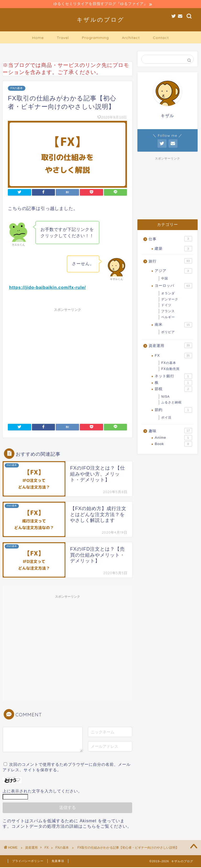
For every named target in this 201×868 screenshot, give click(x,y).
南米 (173, 325)
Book (173, 445)
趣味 (170, 431)
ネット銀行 (173, 377)
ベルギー (168, 318)
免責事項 (58, 862)
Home (38, 38)
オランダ (168, 294)
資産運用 (170, 346)
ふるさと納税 (171, 403)
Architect (131, 38)
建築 (173, 249)
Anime (173, 438)
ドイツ (166, 306)
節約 (173, 411)
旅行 (170, 261)
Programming (95, 38)
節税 (173, 390)
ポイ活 (166, 418)
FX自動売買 (170, 369)
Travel (63, 38)
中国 (165, 279)
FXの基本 (17, 89)
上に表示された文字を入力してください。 (42, 792)
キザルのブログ (100, 20)
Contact (161, 38)
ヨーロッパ (173, 287)
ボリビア (168, 333)
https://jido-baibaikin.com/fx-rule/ (48, 288)
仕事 (170, 239)
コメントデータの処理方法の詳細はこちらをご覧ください (69, 827)
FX (173, 356)
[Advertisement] (67, 363)
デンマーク (170, 300)
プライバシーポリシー (28, 862)
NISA (165, 397)
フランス (168, 312)
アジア (173, 272)
